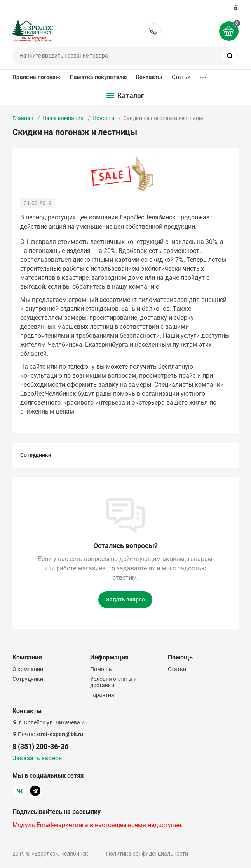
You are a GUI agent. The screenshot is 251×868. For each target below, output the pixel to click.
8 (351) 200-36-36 (153, 31)
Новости (103, 118)
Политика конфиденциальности (147, 854)
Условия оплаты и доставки (113, 682)
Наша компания (63, 118)
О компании (28, 669)
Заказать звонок (37, 758)
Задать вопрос (125, 600)
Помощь (101, 669)
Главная (23, 118)
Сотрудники (36, 455)
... (203, 75)
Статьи (181, 77)
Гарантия (102, 695)
